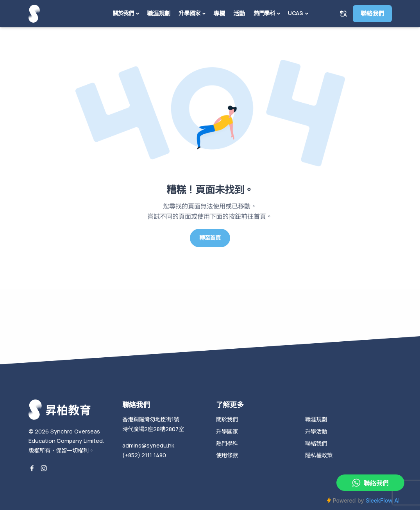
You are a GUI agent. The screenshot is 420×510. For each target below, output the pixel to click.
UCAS (296, 13)
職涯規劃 (159, 13)
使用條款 (227, 455)
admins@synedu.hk (148, 445)
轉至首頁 (210, 238)
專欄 (219, 13)
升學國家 (189, 13)
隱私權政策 (319, 455)
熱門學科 (264, 13)
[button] (343, 14)
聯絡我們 (372, 13)
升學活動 (316, 431)
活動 (239, 13)
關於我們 (123, 13)
